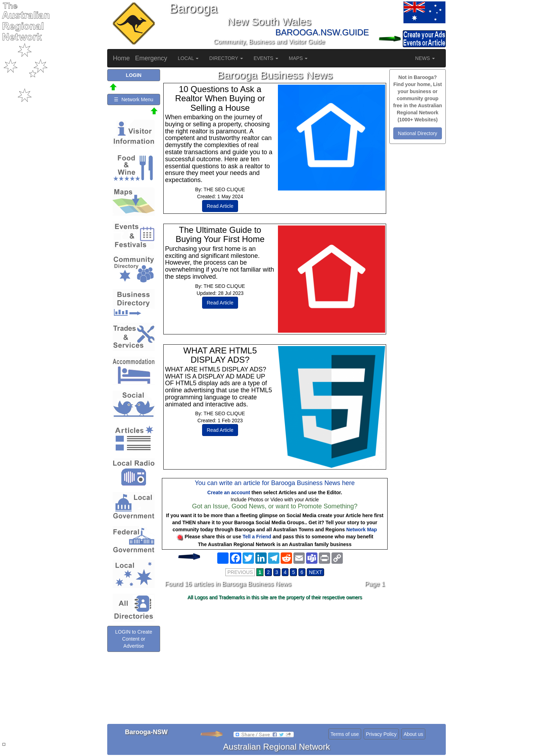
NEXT (315, 572)
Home (121, 58)
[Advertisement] (275, 659)
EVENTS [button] (266, 58)
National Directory (417, 133)
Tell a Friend (257, 537)
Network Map (362, 530)
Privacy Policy (381, 734)
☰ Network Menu (133, 99)
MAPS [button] (298, 58)
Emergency (151, 58)
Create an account (229, 492)
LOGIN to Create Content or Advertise (133, 639)
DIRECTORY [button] (226, 58)
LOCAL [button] (188, 58)
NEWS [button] (425, 58)
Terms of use (345, 734)
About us (413, 734)
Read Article (220, 206)
